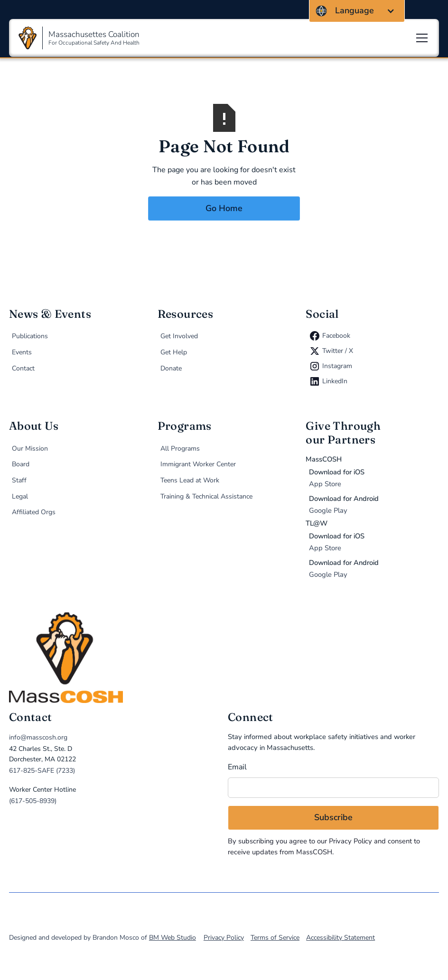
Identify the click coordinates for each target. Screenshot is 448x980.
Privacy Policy (350, 841)
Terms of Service (275, 938)
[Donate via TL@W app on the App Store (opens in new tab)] (374, 542)
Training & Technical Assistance (206, 496)
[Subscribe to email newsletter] (333, 818)
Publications (30, 336)
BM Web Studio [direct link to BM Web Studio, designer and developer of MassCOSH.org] (173, 938)
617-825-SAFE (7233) (42, 771)
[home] (224, 658)
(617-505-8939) (33, 801)
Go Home (224, 208)
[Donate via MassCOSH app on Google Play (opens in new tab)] (374, 505)
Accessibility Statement (341, 938)
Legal (20, 496)
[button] (357, 11)
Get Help (174, 352)
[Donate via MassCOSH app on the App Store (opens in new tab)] (374, 478)
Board (21, 464)
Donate (171, 368)
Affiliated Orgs (34, 512)
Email (237, 767)
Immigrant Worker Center (198, 464)
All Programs (180, 448)
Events (22, 352)
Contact (23, 368)
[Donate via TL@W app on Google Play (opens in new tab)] (374, 569)
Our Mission (30, 448)
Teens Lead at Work (190, 480)
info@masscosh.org (38, 737)
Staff (19, 480)
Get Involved (179, 336)
